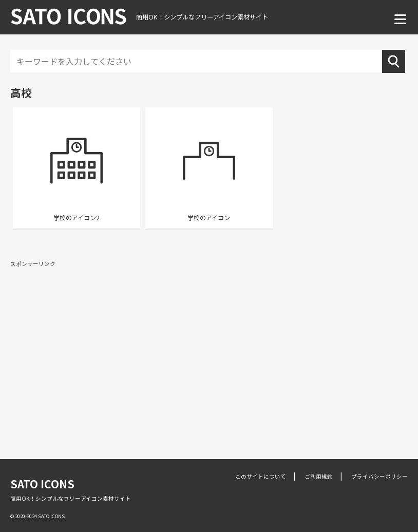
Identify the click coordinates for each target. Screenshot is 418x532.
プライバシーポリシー (379, 476)
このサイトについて (261, 476)
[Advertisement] (209, 346)
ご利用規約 (319, 476)
